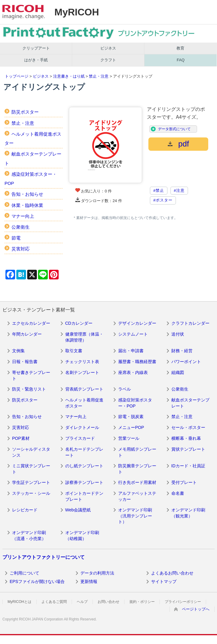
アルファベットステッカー (137, 496)
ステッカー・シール (31, 493)
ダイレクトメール (82, 427)
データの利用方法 (97, 573)
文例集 (18, 351)
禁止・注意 (99, 76)
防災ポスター (25, 112)
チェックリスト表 (82, 362)
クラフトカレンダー (190, 323)
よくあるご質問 (54, 602)
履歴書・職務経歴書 (137, 362)
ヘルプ (82, 602)
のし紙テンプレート (84, 466)
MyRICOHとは (19, 602)
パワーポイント (186, 362)
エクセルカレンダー (31, 323)
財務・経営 (182, 351)
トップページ (17, 76)
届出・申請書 (131, 351)
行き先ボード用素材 (137, 482)
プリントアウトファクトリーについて (44, 557)
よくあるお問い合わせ (172, 573)
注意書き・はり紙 (69, 76)
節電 (16, 238)
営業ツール (129, 438)
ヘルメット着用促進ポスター (84, 403)
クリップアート (36, 48)
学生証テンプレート (31, 482)
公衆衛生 (21, 227)
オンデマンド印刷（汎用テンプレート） (135, 516)
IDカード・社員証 (188, 466)
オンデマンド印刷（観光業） (188, 513)
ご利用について (24, 573)
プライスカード (80, 438)
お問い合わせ (108, 602)
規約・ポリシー (142, 602)
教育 (180, 48)
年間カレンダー (27, 334)
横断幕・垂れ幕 (186, 438)
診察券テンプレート (84, 482)
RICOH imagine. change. (24, 12)
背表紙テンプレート (84, 389)
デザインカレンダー (137, 323)
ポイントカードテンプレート (84, 496)
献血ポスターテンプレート (190, 403)
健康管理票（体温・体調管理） (84, 337)
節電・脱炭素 (131, 417)
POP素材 (21, 438)
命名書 (178, 493)
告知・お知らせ (27, 194)
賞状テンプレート (188, 449)
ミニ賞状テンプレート (31, 469)
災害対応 (21, 249)
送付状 (178, 334)
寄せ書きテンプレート (31, 375)
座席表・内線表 (133, 372)
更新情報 (89, 581)
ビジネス (108, 48)
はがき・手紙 (36, 60)
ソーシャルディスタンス (31, 452)
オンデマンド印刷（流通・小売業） (29, 536)
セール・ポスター (188, 427)
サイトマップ (164, 581)
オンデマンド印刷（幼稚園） (82, 536)
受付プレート (184, 482)
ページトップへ (196, 609)
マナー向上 (23, 216)
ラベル (125, 389)
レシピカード (25, 510)
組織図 (178, 372)
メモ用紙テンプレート (137, 452)
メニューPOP (131, 427)
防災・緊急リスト (29, 389)
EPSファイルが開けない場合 (37, 581)
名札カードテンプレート (84, 452)
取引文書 (74, 351)
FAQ (181, 60)
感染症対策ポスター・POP (135, 403)
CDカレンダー (79, 323)
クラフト (108, 60)
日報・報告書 (25, 362)
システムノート (133, 334)
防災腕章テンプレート (137, 469)
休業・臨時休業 (27, 205)
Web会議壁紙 (78, 510)
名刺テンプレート (82, 372)
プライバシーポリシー (183, 602)
